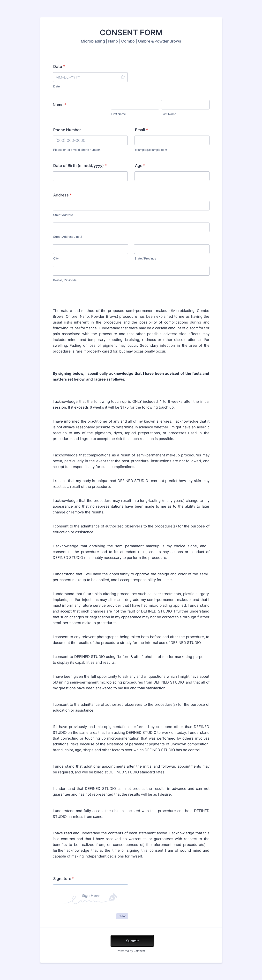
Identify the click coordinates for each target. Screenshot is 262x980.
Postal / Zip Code (65, 280)
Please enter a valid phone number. (77, 150)
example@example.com (151, 150)
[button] (123, 77)
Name (60, 105)
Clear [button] (122, 916)
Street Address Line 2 (68, 237)
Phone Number (67, 130)
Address (62, 195)
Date (59, 66)
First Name (119, 114)
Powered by (131, 951)
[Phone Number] (90, 140)
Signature (64, 879)
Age (140, 166)
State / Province (145, 258)
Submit (132, 941)
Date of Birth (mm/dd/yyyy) (80, 166)
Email (141, 130)
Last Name (169, 114)
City (56, 258)
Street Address (63, 215)
